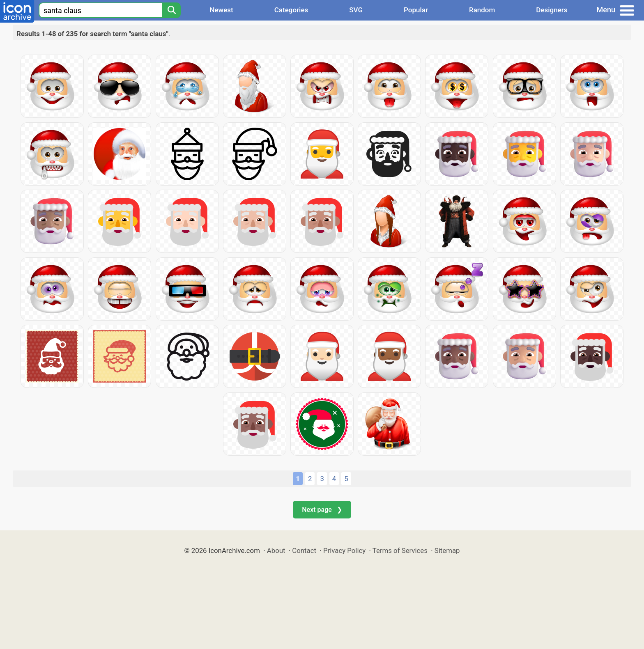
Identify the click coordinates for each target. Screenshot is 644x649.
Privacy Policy (344, 550)
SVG (356, 10)
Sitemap (447, 550)
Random (482, 10)
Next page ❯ (322, 510)
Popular (416, 10)
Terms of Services (400, 550)
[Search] (171, 10)
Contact (304, 550)
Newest (221, 10)
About (276, 550)
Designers (552, 10)
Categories (291, 10)
